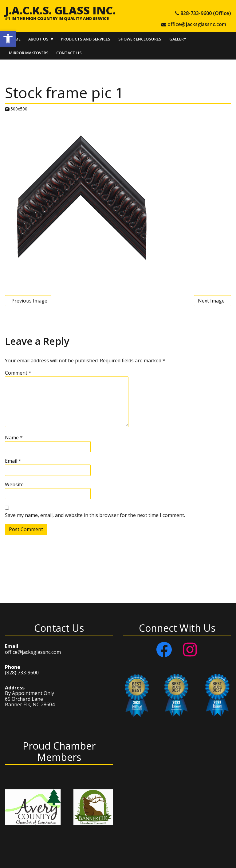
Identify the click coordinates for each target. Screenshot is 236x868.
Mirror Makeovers (29, 53)
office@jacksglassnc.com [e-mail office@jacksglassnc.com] (197, 24)
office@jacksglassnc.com (33, 652)
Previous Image (29, 301)
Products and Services (86, 39)
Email (13, 461)
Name (14, 438)
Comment (18, 373)
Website (14, 484)
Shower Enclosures (140, 39)
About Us (38, 39)
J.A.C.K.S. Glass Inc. (60, 10)
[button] (8, 39)
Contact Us (69, 53)
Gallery (178, 39)
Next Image (211, 301)
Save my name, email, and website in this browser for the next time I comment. (95, 515)
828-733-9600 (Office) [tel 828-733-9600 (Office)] (206, 13)
